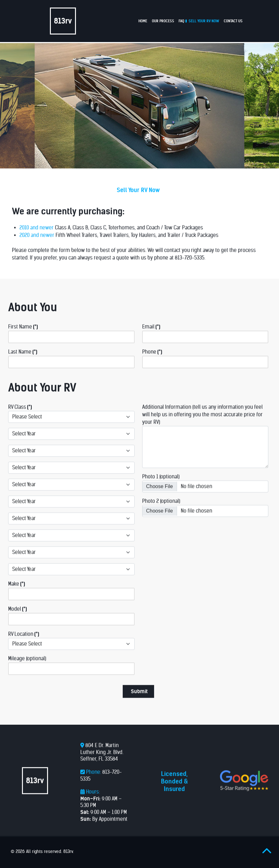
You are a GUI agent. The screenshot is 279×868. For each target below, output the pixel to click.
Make (17, 594)
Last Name (23, 362)
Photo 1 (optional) (161, 487)
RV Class (20, 418)
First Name (23, 337)
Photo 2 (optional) (161, 512)
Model (18, 619)
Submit (139, 702)
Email (151, 337)
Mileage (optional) (27, 669)
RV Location (24, 645)
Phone (152, 362)
